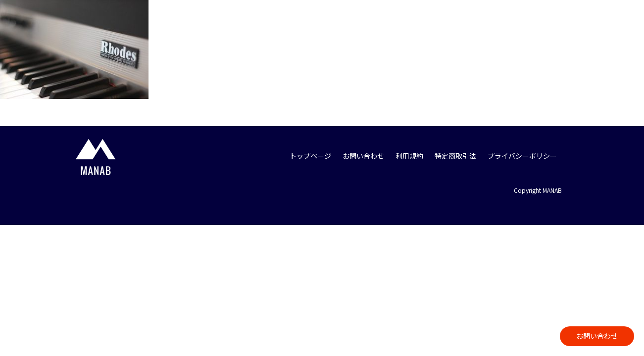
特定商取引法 (455, 156)
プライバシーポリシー (522, 156)
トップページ (310, 156)
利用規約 (409, 156)
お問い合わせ (597, 336)
